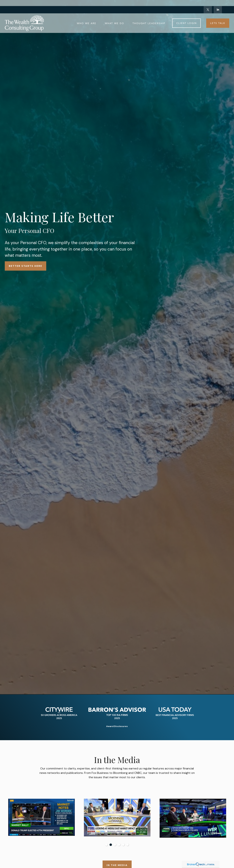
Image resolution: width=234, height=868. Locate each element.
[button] (87, 17)
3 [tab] (115, 845)
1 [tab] (106, 845)
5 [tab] (123, 845)
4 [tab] (119, 845)
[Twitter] (208, 4)
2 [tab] (111, 845)
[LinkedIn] (218, 4)
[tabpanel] (109, 818)
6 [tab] (128, 845)
